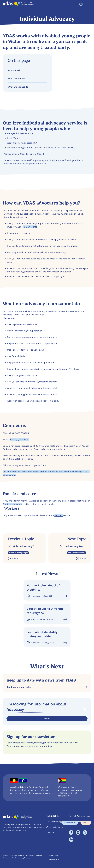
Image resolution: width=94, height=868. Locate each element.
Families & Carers (55, 827)
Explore (47, 719)
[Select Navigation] (47, 709)
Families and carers (13, 504)
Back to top (70, 823)
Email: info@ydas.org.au (80, 816)
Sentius (27, 858)
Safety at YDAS (54, 859)
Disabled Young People (57, 821)
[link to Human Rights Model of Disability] (47, 590)
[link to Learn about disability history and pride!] (47, 637)
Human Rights (30, 227)
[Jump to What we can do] (28, 78)
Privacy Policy (54, 855)
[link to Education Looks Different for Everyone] (47, 614)
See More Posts (47, 653)
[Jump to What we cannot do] (28, 86)
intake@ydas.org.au (19, 440)
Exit (86, 823)
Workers (59, 515)
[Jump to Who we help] (28, 69)
